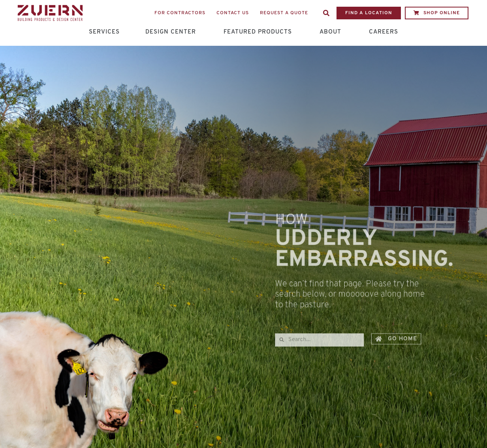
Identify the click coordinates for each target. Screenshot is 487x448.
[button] (326, 13)
